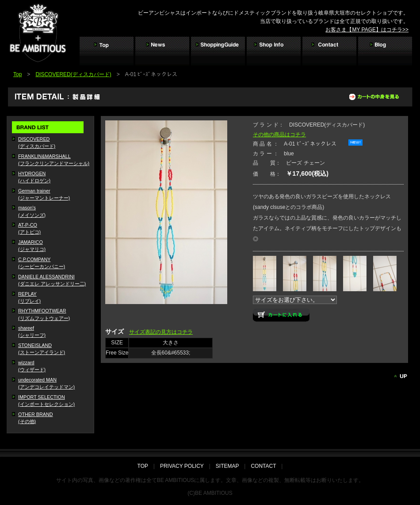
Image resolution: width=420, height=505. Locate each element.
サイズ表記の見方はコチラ (161, 332)
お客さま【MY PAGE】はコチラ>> (367, 30)
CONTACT (263, 466)
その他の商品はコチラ (279, 135)
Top (17, 74)
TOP (145, 466)
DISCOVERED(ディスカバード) (73, 74)
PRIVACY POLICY (182, 466)
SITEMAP (227, 466)
